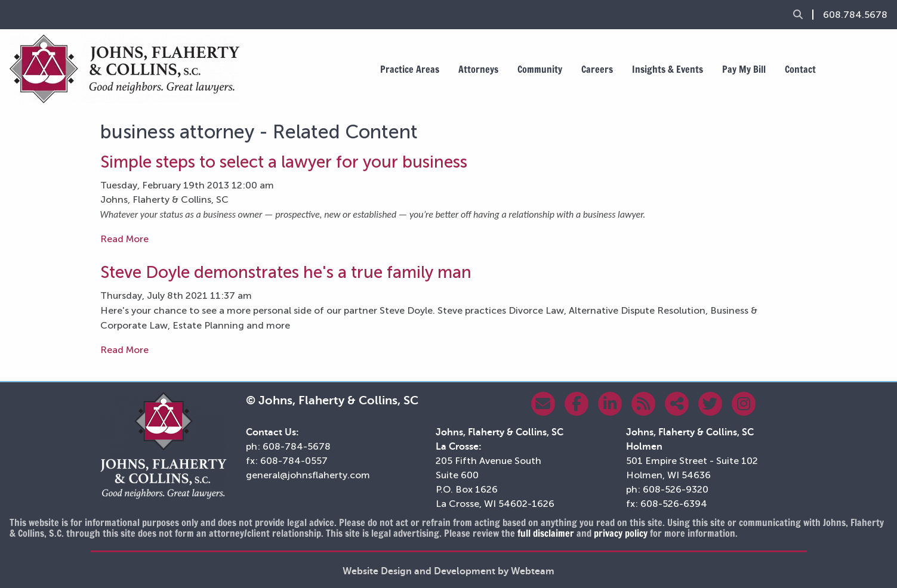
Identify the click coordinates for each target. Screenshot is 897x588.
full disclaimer (546, 533)
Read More (124, 239)
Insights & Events (668, 69)
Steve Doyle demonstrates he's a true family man (286, 272)
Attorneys (478, 69)
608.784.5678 (855, 15)
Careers (597, 69)
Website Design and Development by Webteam (448, 571)
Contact (800, 69)
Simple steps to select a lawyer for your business (284, 162)
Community (540, 69)
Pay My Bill (744, 69)
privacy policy (621, 533)
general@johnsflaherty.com (308, 475)
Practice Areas (410, 69)
